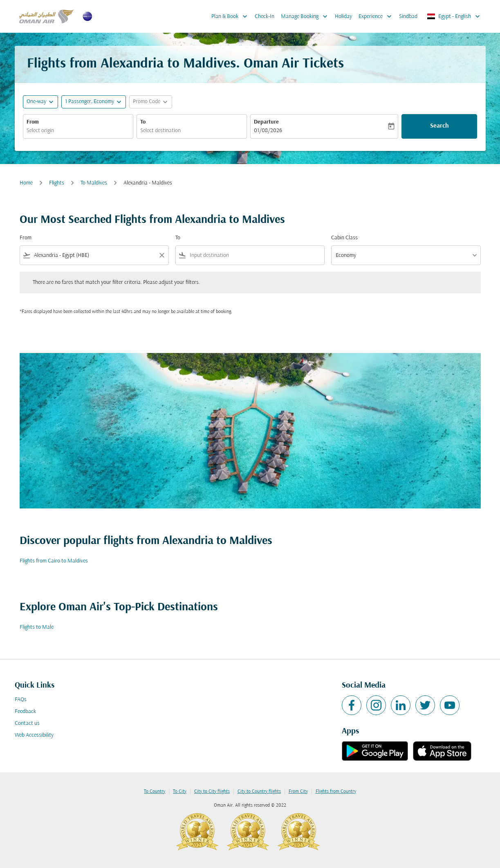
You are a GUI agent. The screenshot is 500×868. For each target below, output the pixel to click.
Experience (377, 16)
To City (180, 792)
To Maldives (94, 183)
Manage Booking (306, 16)
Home (26, 183)
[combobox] (78, 131)
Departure (266, 122)
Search (439, 126)
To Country (155, 792)
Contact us (27, 723)
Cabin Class (344, 238)
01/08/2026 (268, 131)
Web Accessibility (34, 735)
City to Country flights (259, 792)
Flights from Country (336, 792)
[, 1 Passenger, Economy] (90, 102)
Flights (57, 183)
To (143, 122)
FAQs (21, 700)
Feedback (25, 712)
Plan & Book (231, 16)
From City (298, 792)
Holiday (343, 17)
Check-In (265, 17)
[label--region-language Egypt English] (454, 16)
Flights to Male (37, 627)
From (33, 122)
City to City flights (212, 792)
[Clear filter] (161, 255)
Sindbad (408, 17)
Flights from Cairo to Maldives (54, 561)
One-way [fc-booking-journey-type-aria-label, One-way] (36, 102)
